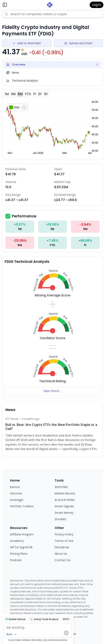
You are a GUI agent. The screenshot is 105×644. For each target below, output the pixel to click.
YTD (28, 94)
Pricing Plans (19, 554)
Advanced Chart (78, 43)
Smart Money (64, 513)
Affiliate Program (22, 534)
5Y (46, 94)
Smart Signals (64, 506)
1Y (35, 94)
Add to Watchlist (27, 43)
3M (13, 94)
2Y (40, 94)
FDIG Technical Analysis (27, 261)
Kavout (15, 487)
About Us (61, 554)
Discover (16, 493)
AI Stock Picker (65, 500)
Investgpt (17, 500)
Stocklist (60, 519)
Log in (97, 5)
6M (20, 94)
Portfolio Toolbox (22, 506)
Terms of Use (64, 541)
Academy (17, 541)
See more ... (52, 391)
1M (7, 94)
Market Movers (65, 493)
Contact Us (63, 560)
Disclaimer (62, 547)
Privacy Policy (64, 534)
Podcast (16, 560)
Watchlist (61, 487)
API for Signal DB (21, 547)
